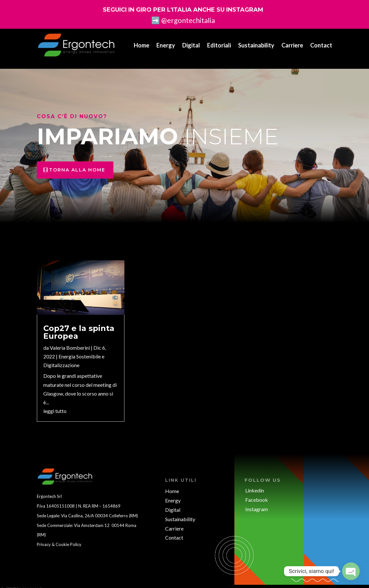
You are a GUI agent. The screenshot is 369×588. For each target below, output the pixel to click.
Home (142, 45)
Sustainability (256, 45)
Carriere (292, 45)
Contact (321, 45)
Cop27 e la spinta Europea (79, 327)
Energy (166, 45)
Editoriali (219, 45)
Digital (191, 45)
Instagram (257, 504)
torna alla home (77, 164)
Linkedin (255, 485)
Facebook (257, 494)
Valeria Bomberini (70, 342)
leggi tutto (55, 405)
